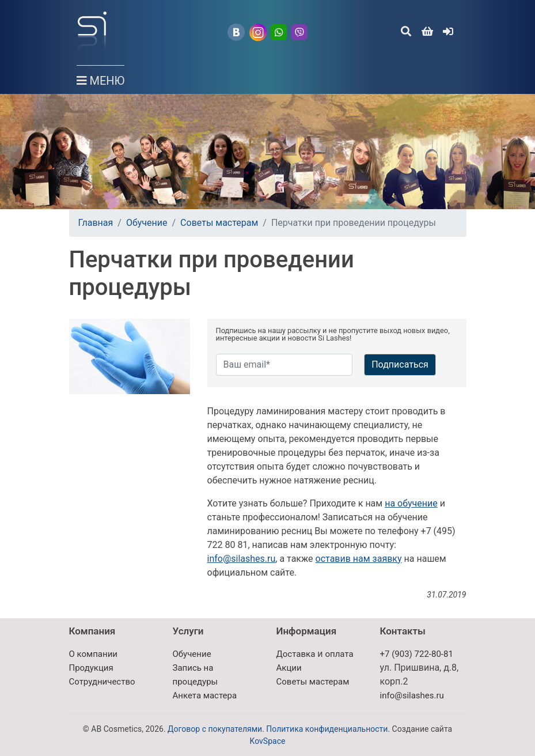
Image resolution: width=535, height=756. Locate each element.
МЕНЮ (101, 76)
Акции (289, 668)
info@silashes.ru (242, 559)
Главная (96, 223)
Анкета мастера (205, 695)
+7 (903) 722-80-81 (417, 654)
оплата (339, 654)
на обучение (411, 503)
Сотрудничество (102, 682)
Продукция (91, 668)
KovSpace (268, 741)
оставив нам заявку (359, 559)
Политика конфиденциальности (327, 729)
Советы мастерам (219, 223)
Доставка (296, 654)
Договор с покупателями (215, 729)
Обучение (147, 223)
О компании (93, 654)
